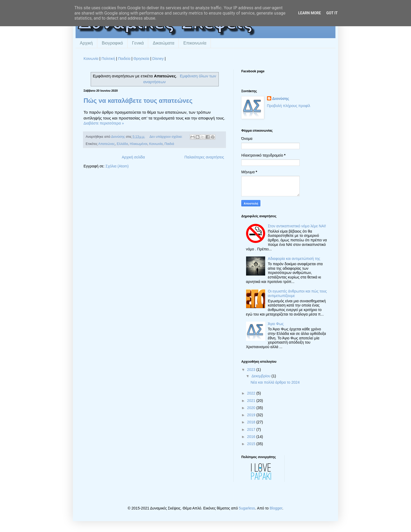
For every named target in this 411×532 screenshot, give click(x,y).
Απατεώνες (107, 144)
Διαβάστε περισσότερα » (104, 123)
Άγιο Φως (276, 324)
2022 (252, 393)
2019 (252, 415)
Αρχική (86, 43)
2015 (252, 444)
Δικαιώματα (163, 43)
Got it (332, 13)
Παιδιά (169, 144)
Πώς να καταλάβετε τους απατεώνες (138, 101)
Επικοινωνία (195, 43)
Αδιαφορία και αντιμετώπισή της (294, 259)
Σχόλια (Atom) (117, 166)
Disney (158, 59)
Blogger (276, 508)
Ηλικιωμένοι (139, 144)
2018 (252, 422)
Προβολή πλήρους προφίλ (289, 106)
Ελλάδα (122, 144)
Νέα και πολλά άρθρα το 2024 (275, 382)
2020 (252, 408)
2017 (252, 429)
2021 (252, 401)
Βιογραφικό (112, 43)
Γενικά (138, 43)
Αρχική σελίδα (133, 157)
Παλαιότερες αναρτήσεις (204, 157)
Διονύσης (281, 99)
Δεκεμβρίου (261, 376)
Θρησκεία (141, 59)
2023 (252, 370)
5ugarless (247, 508)
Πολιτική (108, 59)
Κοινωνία (91, 59)
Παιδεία (124, 59)
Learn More (309, 13)
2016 (252, 437)
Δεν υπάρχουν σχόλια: (167, 137)
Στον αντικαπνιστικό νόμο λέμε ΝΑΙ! (297, 226)
